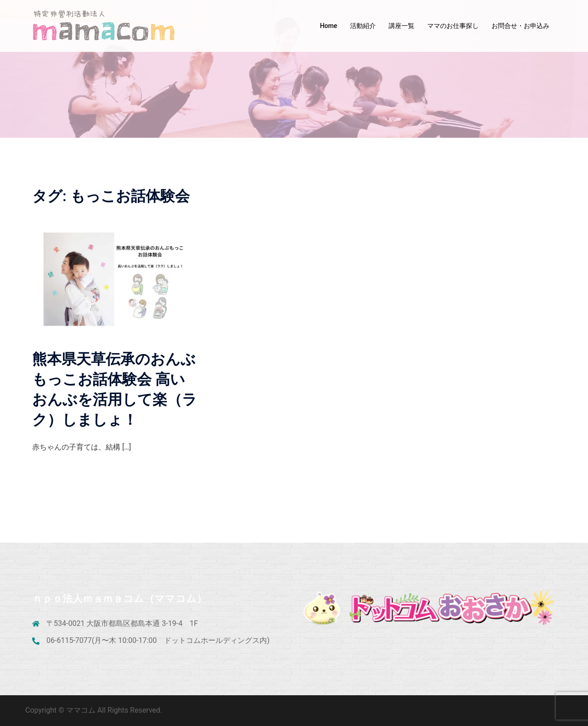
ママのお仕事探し (453, 26)
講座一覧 (401, 26)
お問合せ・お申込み (520, 26)
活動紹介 (363, 26)
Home (328, 26)
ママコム (82, 710)
